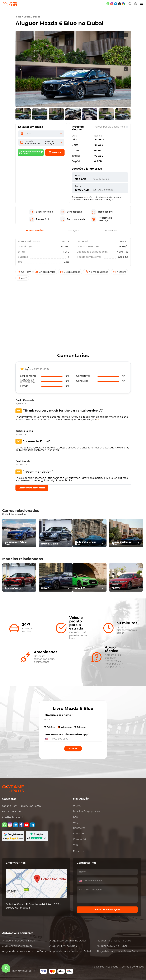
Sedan (27, 17)
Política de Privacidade (105, 967)
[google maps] (123, 4)
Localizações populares (87, 811)
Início (18, 17)
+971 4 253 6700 (12, 812)
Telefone (51, 727)
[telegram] (116, 4)
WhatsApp (66, 727)
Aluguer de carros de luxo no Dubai (70, 951)
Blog (76, 822)
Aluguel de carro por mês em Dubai (118, 951)
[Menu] (142, 4)
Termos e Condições (132, 967)
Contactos (79, 828)
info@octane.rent (13, 817)
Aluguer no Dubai (19, 941)
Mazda (37, 17)
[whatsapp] (108, 4)
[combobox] (48, 739)
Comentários (81, 839)
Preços (77, 806)
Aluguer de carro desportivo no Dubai (24, 951)
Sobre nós (79, 834)
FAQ (76, 817)
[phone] (120, 4)
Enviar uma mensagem (107, 910)
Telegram (82, 727)
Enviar (73, 749)
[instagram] (112, 4)
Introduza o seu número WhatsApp (66, 735)
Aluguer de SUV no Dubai (112, 946)
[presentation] (20, 69)
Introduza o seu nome (58, 715)
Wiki (76, 845)
